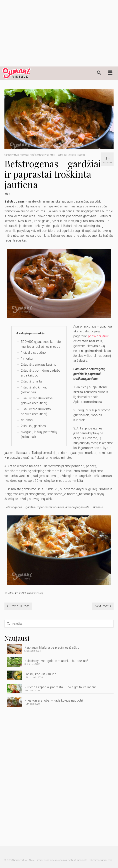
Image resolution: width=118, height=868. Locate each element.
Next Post (102, 606)
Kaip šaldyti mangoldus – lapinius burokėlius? (56, 661)
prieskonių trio (98, 336)
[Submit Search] (8, 624)
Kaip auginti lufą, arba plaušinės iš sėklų (52, 648)
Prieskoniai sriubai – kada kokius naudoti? (54, 700)
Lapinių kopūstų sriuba (40, 674)
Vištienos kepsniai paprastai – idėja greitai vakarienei (61, 687)
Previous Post (19, 606)
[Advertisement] (59, 33)
